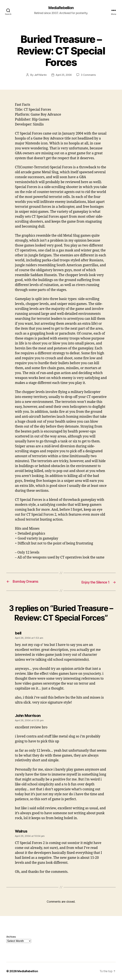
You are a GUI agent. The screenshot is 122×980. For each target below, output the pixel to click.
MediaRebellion (61, 8)
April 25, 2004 (64, 75)
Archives (11, 937)
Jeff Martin (40, 75)
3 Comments (89, 75)
